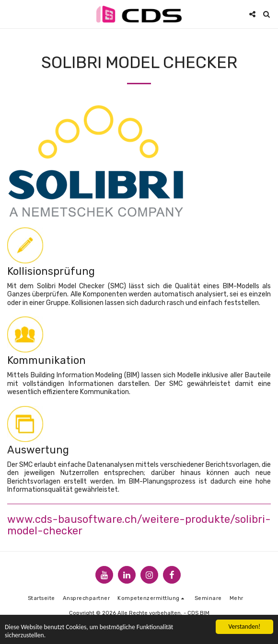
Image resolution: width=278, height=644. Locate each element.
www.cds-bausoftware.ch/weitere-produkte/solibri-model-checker (139, 525)
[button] (11, 14)
